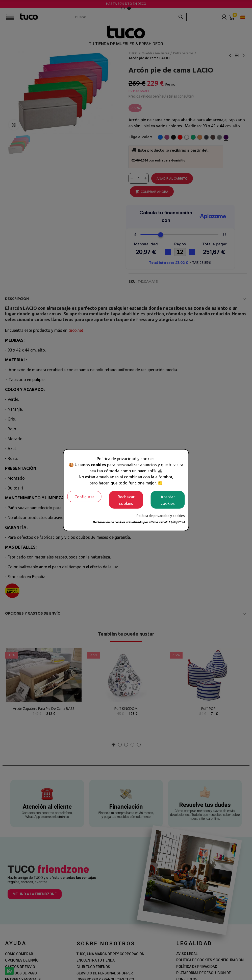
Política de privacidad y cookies (161, 516)
